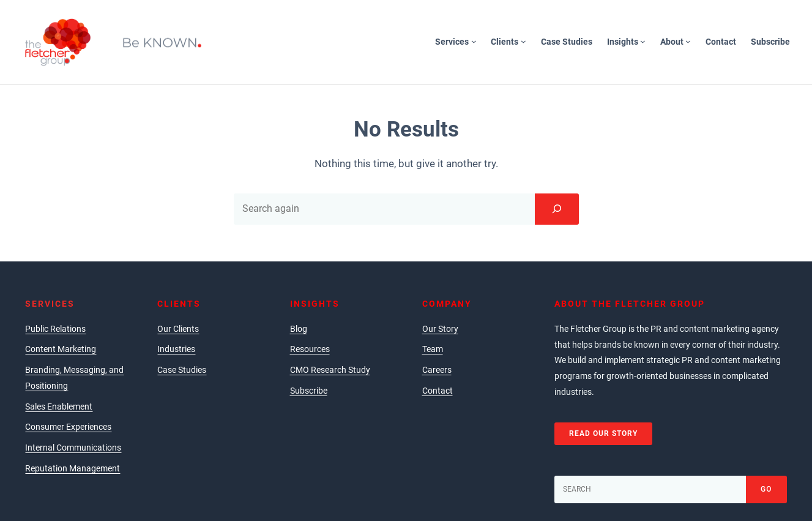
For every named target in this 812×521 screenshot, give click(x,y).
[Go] (766, 489)
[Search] (557, 209)
